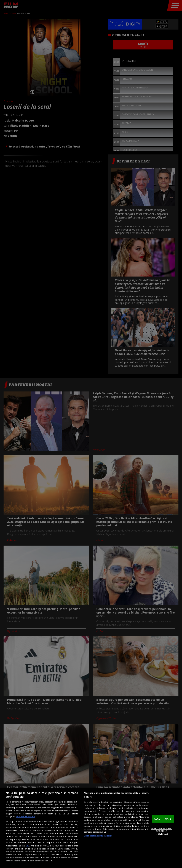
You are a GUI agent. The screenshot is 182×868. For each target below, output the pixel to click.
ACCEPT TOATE (163, 819)
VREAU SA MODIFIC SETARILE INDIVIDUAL (161, 831)
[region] (91, 828)
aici (28, 846)
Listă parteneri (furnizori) (98, 836)
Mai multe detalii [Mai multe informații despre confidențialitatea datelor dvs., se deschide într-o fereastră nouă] (26, 816)
